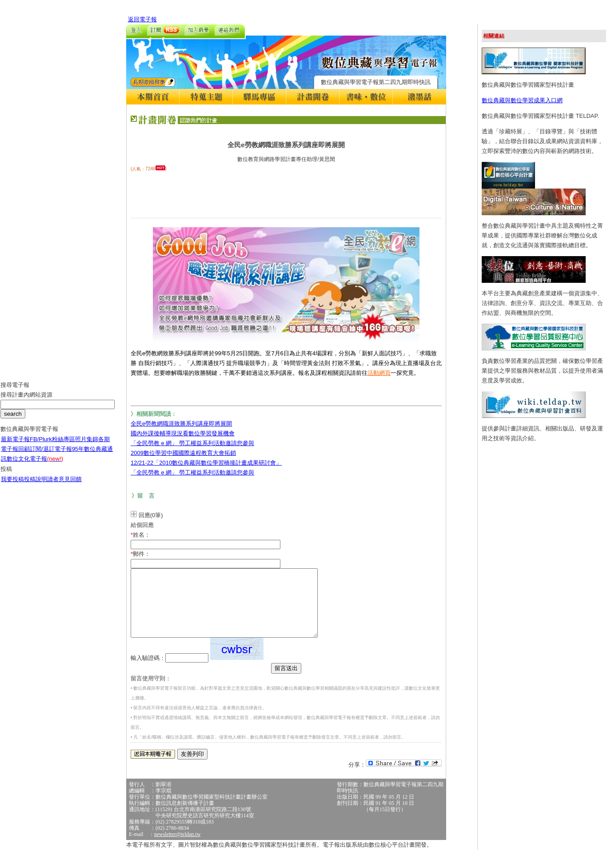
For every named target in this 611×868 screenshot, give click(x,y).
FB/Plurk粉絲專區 (52, 446)
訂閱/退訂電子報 (51, 456)
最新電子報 (15, 446)
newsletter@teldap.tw (178, 848)
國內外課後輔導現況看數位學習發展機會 (183, 433)
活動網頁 (379, 373)
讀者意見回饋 (64, 486)
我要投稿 (12, 486)
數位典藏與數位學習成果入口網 (522, 100)
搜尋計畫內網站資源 (26, 401)
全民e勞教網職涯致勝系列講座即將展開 (181, 424)
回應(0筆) (151, 515)
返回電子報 (142, 19)
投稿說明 (36, 486)
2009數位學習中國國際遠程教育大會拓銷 (183, 453)
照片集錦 (87, 446)
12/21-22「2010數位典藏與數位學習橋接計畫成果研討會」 (206, 463)
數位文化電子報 (35, 465)
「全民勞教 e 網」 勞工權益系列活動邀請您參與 (192, 443)
